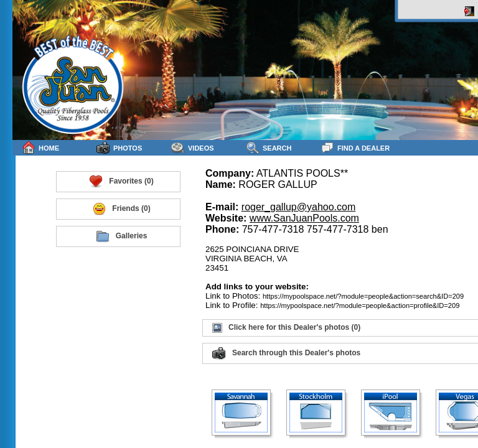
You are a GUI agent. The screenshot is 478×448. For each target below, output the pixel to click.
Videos (193, 148)
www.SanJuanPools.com (304, 218)
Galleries (122, 236)
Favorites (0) (121, 182)
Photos (119, 148)
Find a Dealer (355, 148)
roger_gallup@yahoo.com (298, 207)
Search (269, 148)
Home (40, 148)
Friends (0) (121, 209)
